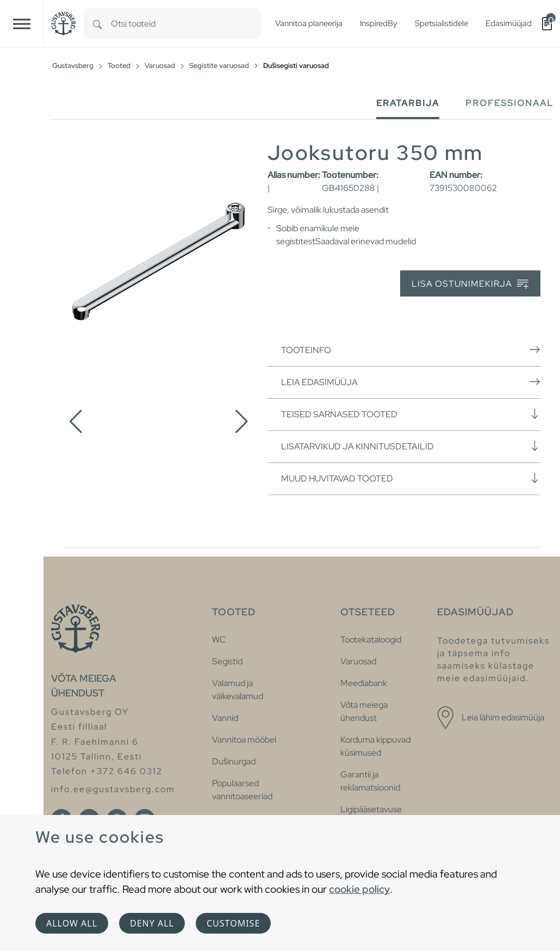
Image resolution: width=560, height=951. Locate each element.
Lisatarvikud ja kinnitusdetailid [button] (411, 446)
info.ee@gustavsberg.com (113, 789)
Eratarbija (408, 103)
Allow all (72, 923)
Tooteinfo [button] (411, 350)
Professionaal (509, 103)
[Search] (97, 24)
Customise (233, 923)
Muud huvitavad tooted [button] (411, 478)
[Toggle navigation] (22, 24)
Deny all (152, 923)
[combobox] (186, 24)
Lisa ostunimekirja (470, 284)
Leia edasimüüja (411, 382)
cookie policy (359, 889)
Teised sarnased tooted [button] (411, 414)
